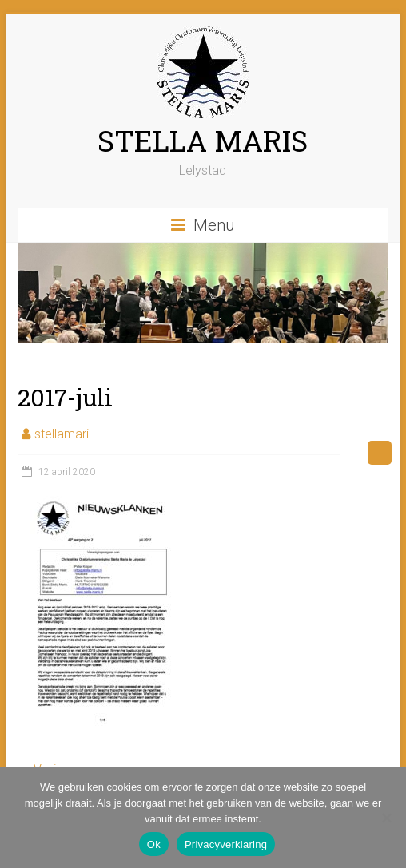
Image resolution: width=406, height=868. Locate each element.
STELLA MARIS (203, 141)
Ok (154, 844)
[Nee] (386, 818)
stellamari (62, 434)
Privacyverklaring (226, 844)
